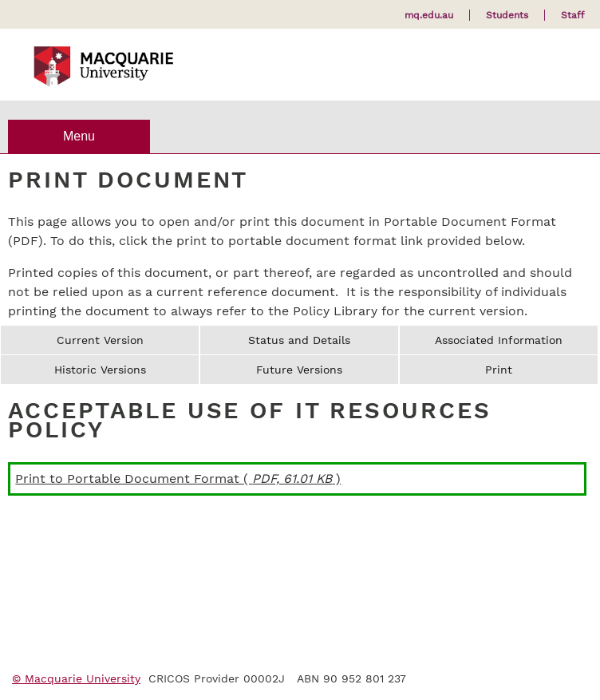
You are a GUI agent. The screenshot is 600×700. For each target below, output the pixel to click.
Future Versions (299, 370)
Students (507, 15)
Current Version (100, 340)
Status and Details (299, 340)
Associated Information (499, 340)
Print (499, 370)
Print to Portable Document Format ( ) (178, 479)
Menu (79, 136)
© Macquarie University (76, 678)
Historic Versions (100, 370)
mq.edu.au (429, 15)
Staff (572, 15)
